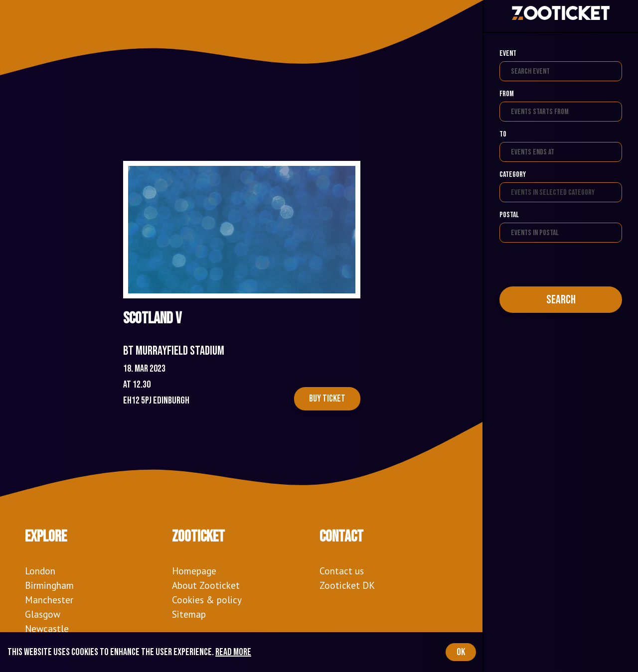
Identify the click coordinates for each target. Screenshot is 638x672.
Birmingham (49, 585)
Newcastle (47, 628)
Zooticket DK (347, 585)
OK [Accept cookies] (461, 652)
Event (508, 54)
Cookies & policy (207, 600)
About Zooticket (206, 585)
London (40, 571)
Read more (233, 652)
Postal (509, 215)
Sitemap (189, 614)
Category (513, 175)
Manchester (49, 600)
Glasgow (43, 614)
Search (561, 300)
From (507, 94)
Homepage (194, 571)
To (503, 134)
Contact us (342, 571)
